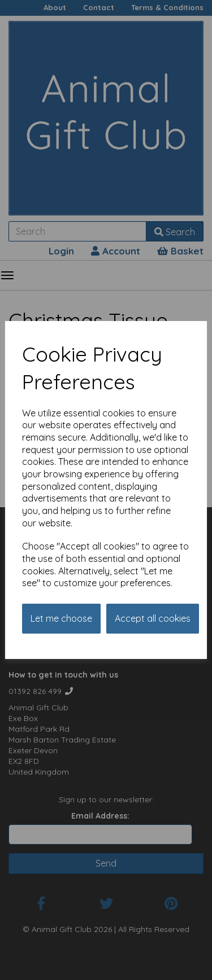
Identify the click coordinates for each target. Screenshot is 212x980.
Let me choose (61, 618)
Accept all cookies (153, 618)
